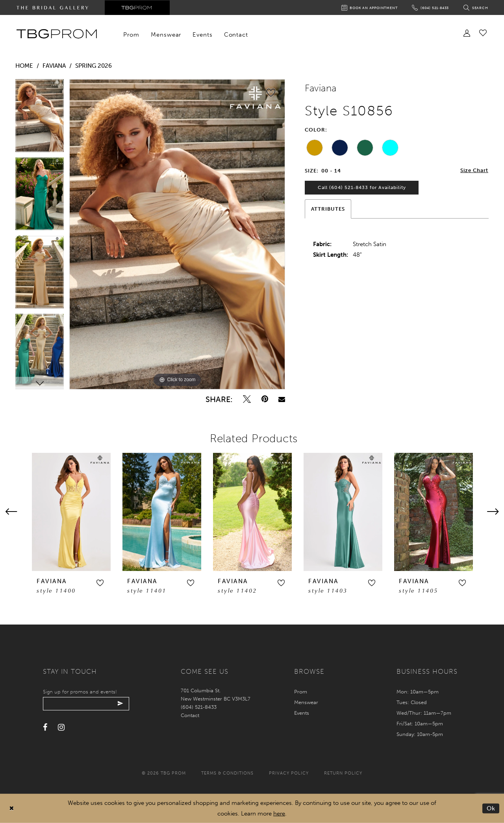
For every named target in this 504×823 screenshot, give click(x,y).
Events (302, 713)
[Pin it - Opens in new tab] (265, 399)
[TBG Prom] (57, 34)
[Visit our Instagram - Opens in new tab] (61, 728)
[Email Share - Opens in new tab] (282, 399)
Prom (301, 692)
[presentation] (71, 512)
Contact (190, 715)
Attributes (328, 210)
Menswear (306, 702)
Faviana (54, 66)
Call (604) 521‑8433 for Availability (362, 188)
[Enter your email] (87, 704)
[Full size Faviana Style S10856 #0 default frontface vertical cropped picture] (177, 234)
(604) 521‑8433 (198, 707)
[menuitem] (132, 35)
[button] (100, 583)
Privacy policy (289, 773)
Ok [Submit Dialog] (491, 808)
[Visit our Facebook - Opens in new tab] (45, 728)
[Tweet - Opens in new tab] (247, 399)
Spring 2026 (94, 66)
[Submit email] (123, 704)
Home (24, 66)
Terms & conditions (227, 773)
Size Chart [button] (474, 171)
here (279, 814)
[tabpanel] (40, 118)
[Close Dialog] (12, 809)
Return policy (343, 773)
